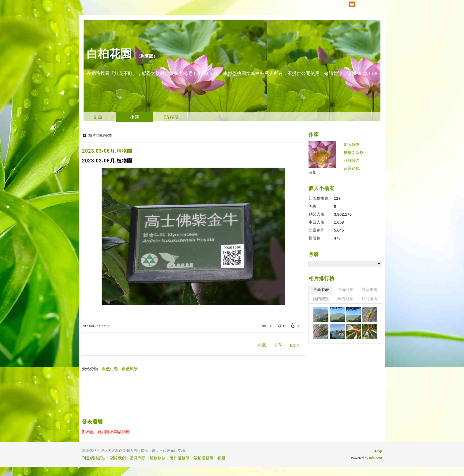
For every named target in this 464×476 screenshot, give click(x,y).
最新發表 (321, 290)
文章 (98, 117)
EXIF (294, 345)
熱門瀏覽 (321, 299)
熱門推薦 (369, 299)
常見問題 (138, 458)
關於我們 (118, 458)
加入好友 (352, 145)
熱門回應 (345, 299)
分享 (278, 345)
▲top (378, 451)
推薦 (262, 345)
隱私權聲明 (203, 458)
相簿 (135, 117)
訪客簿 (172, 117)
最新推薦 (369, 290)
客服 (221, 458)
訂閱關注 (352, 160)
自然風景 (130, 369)
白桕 (312, 172)
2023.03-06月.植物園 (107, 151)
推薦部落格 (354, 152)
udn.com (376, 458)
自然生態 (110, 369)
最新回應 (345, 290)
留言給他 (352, 168)
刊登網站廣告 (94, 458)
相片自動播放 (100, 135)
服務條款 (158, 458)
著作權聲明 (180, 458)
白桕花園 (109, 54)
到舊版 (147, 56)
